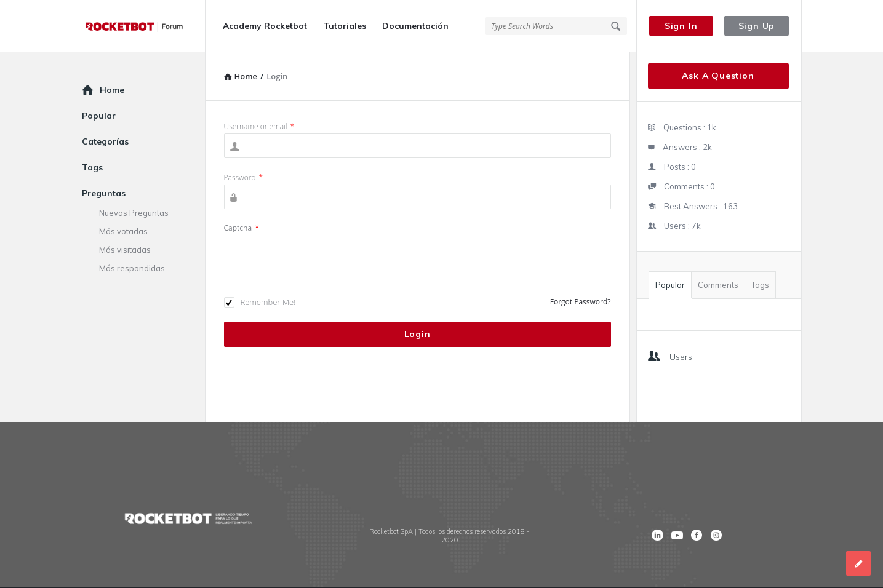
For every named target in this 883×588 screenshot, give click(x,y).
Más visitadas (125, 250)
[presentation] (318, 259)
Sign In (681, 26)
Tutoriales (345, 26)
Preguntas (104, 193)
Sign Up (757, 26)
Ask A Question (718, 76)
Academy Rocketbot (265, 26)
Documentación (415, 26)
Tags (760, 285)
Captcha (242, 228)
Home (112, 90)
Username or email (259, 126)
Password (244, 177)
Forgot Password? (581, 302)
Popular (670, 285)
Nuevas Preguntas (134, 213)
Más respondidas (132, 268)
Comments (718, 285)
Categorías (105, 141)
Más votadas (123, 231)
